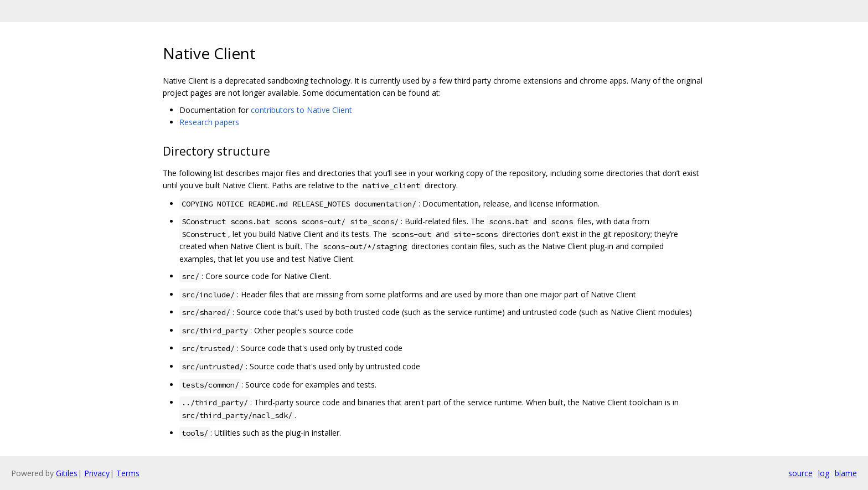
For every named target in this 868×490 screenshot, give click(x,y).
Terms (128, 473)
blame (846, 473)
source (800, 473)
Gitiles (67, 473)
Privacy (97, 473)
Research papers (209, 122)
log (824, 473)
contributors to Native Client (301, 110)
